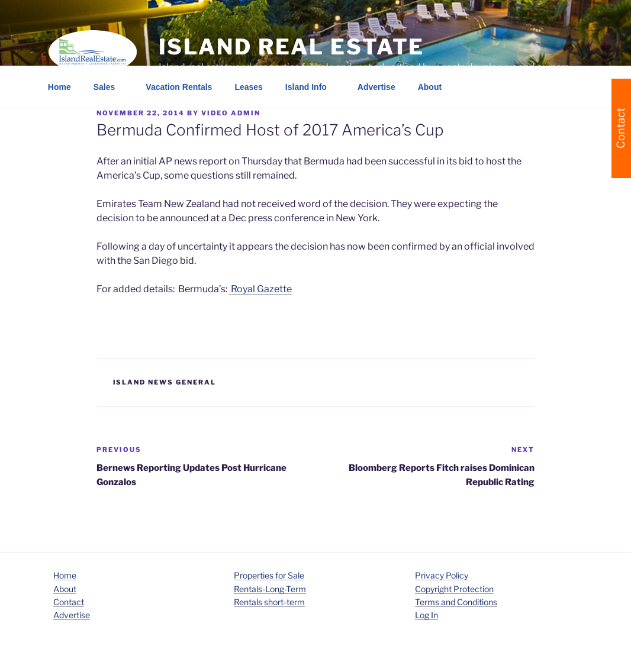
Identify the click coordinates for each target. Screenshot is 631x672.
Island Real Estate (292, 47)
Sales (110, 87)
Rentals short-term (269, 602)
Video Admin (231, 113)
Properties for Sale (269, 575)
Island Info (312, 87)
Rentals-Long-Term (270, 589)
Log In (426, 615)
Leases (248, 87)
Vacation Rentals (179, 87)
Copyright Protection (454, 589)
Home (59, 87)
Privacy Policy (442, 575)
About (435, 87)
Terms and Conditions (456, 602)
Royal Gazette (260, 289)
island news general (165, 382)
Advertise (376, 87)
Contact (69, 602)
